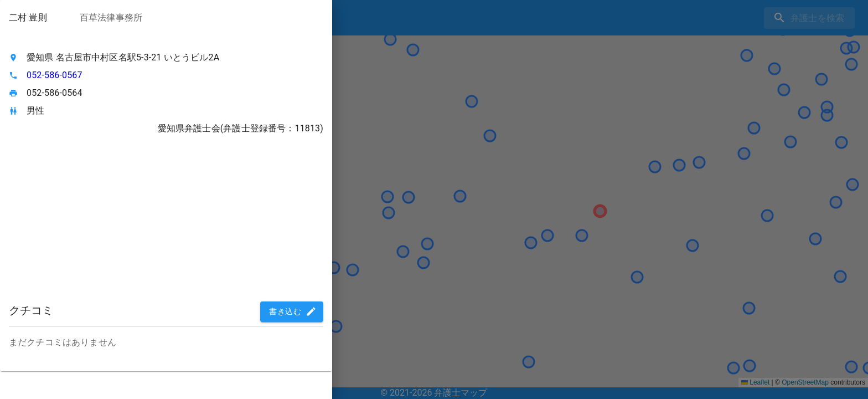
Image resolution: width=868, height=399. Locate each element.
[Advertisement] (166, 219)
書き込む (293, 311)
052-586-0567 (55, 75)
